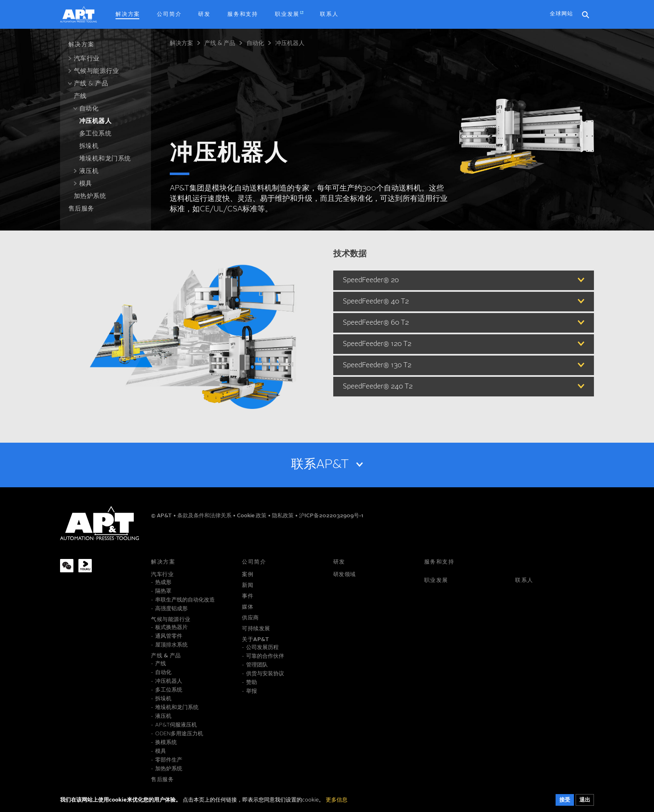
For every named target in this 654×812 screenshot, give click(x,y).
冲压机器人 (290, 43)
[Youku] (85, 566)
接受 (565, 802)
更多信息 (337, 802)
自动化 (255, 43)
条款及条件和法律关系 (205, 516)
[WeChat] (67, 566)
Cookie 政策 (252, 516)
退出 (585, 802)
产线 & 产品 (220, 43)
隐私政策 (283, 516)
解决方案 (181, 43)
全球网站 (561, 14)
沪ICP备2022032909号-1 (331, 516)
